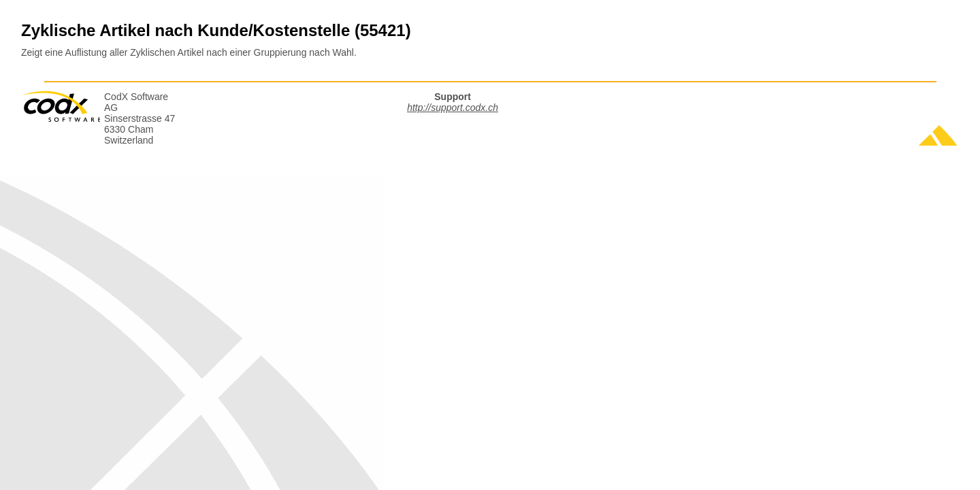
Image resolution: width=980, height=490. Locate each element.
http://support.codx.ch (453, 108)
